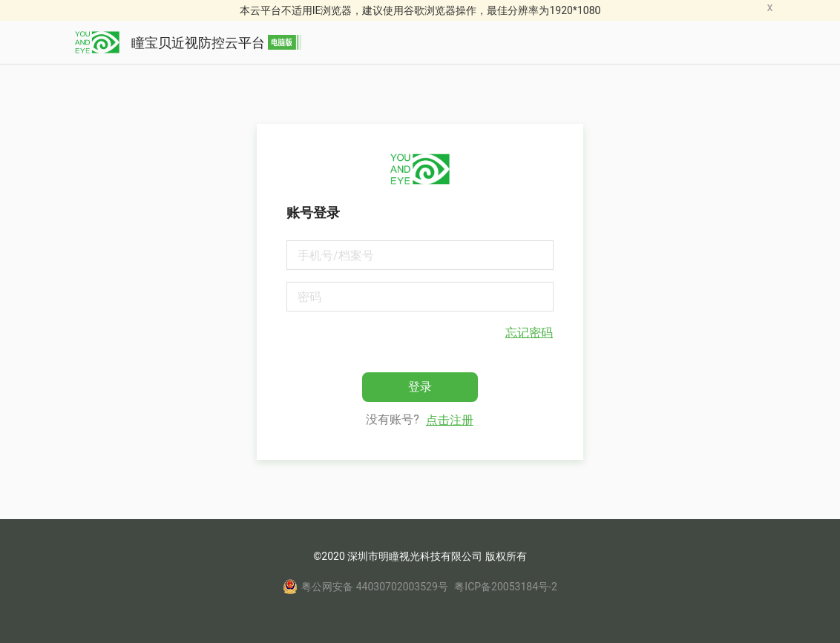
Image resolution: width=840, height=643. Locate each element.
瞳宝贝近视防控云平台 (188, 42)
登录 (420, 387)
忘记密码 (529, 333)
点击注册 (450, 420)
